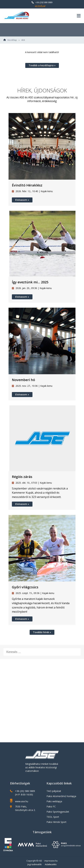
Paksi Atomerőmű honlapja (61, 796)
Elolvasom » (22, 200)
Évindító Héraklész (27, 185)
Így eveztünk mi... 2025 (30, 282)
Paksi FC (51, 806)
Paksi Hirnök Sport (56, 822)
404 (23, 40)
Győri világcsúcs (25, 587)
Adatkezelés (51, 864)
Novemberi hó (23, 380)
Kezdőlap (40, 6)
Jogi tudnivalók (34, 864)
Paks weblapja (54, 801)
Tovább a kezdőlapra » (42, 65)
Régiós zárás (22, 477)
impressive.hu (51, 861)
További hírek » (42, 632)
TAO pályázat (54, 791)
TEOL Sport (53, 817)
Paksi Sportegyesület (58, 812)
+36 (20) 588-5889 (42, 2)
